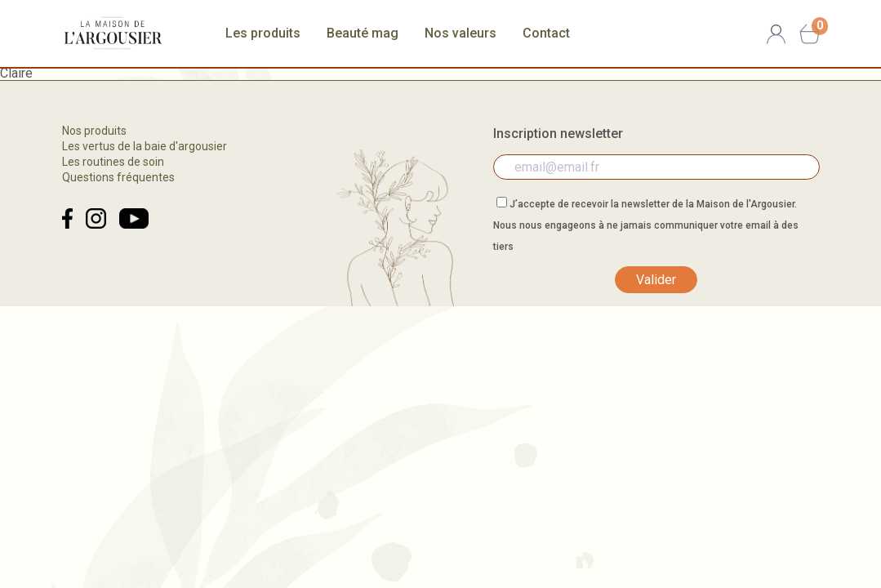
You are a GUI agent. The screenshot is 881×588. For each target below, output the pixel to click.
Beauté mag (363, 33)
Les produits (263, 33)
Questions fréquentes (118, 177)
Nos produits (94, 131)
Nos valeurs (461, 33)
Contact (546, 33)
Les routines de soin (113, 162)
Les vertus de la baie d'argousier (145, 146)
